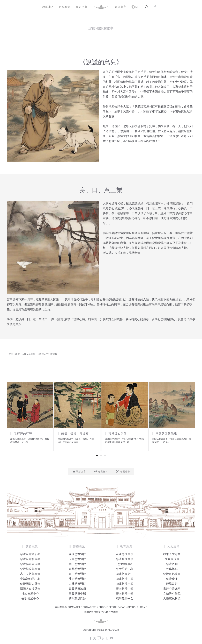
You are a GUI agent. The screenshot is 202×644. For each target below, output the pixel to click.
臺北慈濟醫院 (77, 569)
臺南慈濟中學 (125, 589)
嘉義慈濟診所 (77, 589)
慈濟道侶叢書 (172, 574)
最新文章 (79, 472)
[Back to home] (101, 7)
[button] (146, 7)
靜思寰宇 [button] (121, 7)
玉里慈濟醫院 (77, 559)
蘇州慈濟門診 (77, 599)
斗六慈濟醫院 (77, 579)
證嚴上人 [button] (48, 7)
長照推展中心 (30, 599)
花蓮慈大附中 (125, 574)
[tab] (97, 455)
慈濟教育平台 (125, 599)
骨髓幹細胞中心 (30, 579)
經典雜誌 (172, 569)
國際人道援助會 (30, 589)
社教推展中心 (30, 594)
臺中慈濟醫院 (77, 574)
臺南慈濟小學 (125, 594)
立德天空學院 (172, 594)
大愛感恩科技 (172, 599)
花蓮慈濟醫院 (77, 554)
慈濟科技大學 (125, 559)
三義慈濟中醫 (77, 594)
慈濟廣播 (172, 579)
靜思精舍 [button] (65, 7)
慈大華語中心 (125, 569)
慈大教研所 (125, 564)
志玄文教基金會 (30, 574)
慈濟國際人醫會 (30, 584)
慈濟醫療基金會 (30, 569)
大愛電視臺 (172, 559)
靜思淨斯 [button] (82, 7)
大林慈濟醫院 (77, 584)
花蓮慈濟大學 (125, 554)
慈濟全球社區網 (30, 559)
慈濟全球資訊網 (30, 554)
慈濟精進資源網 (30, 564)
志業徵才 (101, 472)
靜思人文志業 (172, 554)
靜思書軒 (172, 584)
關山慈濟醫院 (77, 564)
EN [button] (136, 7)
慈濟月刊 (172, 564)
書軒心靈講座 (172, 589)
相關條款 (123, 472)
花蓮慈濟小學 (125, 584)
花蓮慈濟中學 (125, 579)
